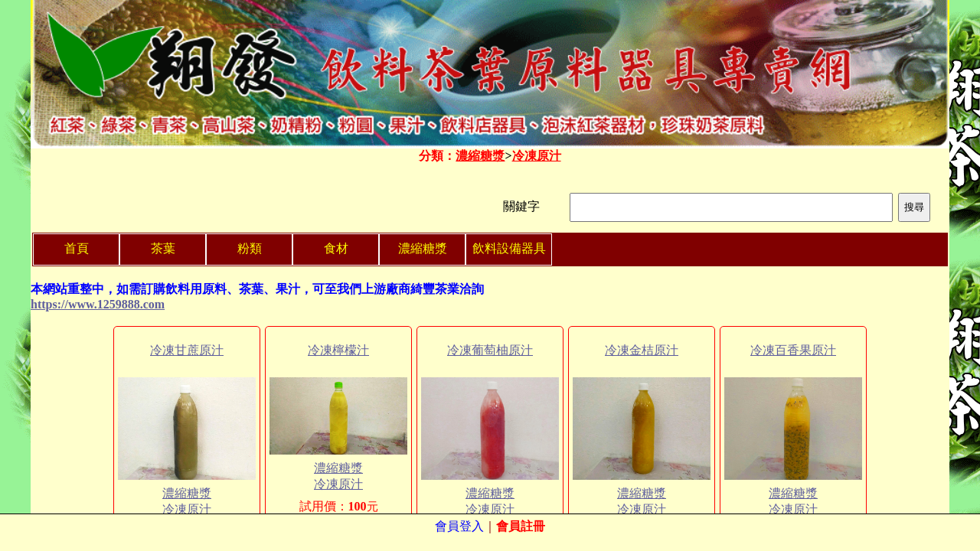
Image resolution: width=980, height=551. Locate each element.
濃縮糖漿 (480, 156)
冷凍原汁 (537, 156)
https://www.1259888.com (98, 304)
